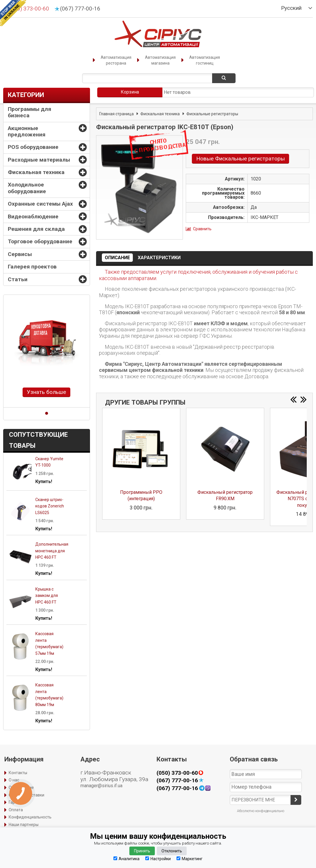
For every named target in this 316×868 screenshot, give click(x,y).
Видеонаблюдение (33, 216)
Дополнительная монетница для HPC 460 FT (52, 551)
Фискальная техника (36, 172)
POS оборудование (33, 147)
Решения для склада (36, 229)
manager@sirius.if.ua (101, 786)
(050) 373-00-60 (29, 9)
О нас (14, 780)
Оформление (21, 787)
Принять (142, 851)
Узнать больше (46, 392)
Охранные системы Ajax (40, 204)
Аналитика (126, 859)
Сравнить (202, 229)
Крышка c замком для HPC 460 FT (47, 596)
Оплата (16, 810)
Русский (291, 8)
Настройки (158, 859)
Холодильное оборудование (27, 188)
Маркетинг (190, 859)
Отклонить (172, 851)
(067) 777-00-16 (80, 9)
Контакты (18, 773)
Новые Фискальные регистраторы (240, 159)
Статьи (18, 279)
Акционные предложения (27, 131)
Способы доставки (26, 795)
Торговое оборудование (40, 241)
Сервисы (20, 254)
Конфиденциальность (30, 817)
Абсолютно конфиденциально (261, 811)
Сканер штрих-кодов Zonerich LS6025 (50, 506)
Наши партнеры (24, 825)
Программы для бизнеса (30, 112)
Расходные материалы (39, 160)
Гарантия (18, 802)
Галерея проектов (32, 267)
